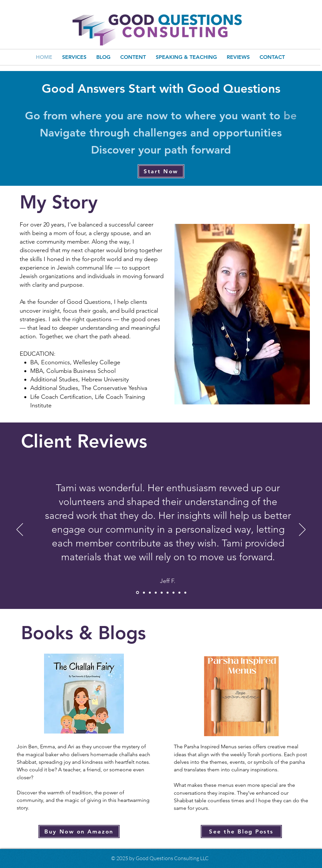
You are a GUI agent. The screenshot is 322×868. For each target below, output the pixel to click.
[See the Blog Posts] (241, 832)
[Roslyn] (185, 592)
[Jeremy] (156, 592)
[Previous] (20, 530)
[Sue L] (173, 592)
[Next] (302, 530)
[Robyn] (168, 592)
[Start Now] (161, 171)
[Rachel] (179, 592)
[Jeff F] (138, 593)
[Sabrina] (150, 592)
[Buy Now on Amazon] (79, 832)
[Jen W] (162, 592)
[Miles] (144, 592)
